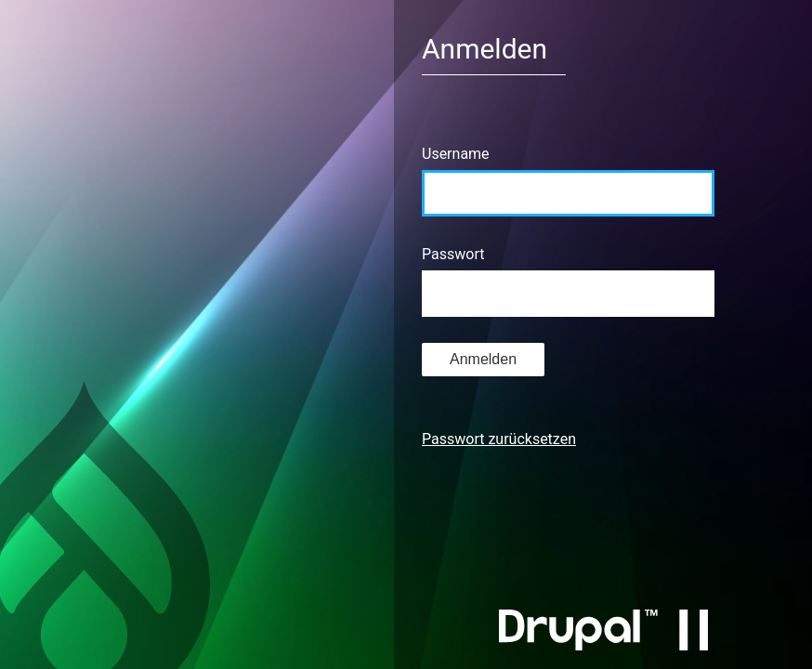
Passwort (453, 254)
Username (456, 154)
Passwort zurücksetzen (499, 439)
